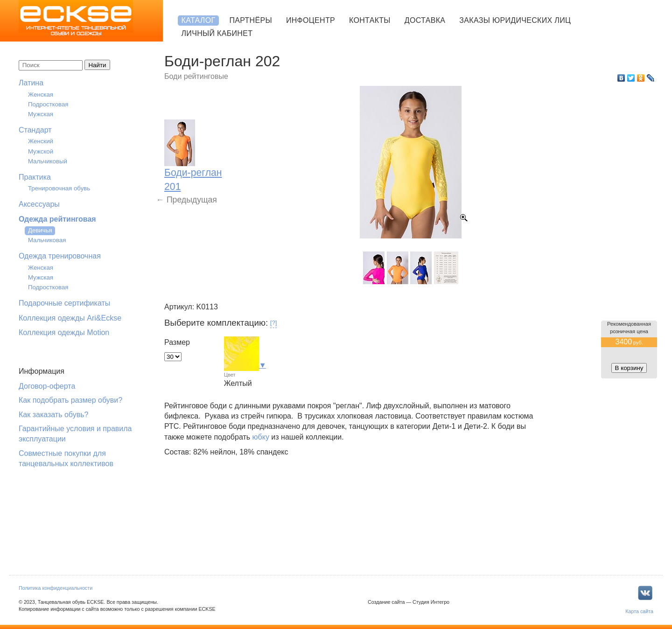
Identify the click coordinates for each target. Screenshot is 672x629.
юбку (261, 437)
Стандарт (35, 130)
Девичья (40, 230)
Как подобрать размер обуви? (70, 400)
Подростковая (48, 104)
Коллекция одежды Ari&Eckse (70, 318)
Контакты (370, 20)
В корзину (629, 368)
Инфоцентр (311, 20)
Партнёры (251, 20)
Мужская (41, 114)
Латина (31, 83)
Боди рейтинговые (196, 76)
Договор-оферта (47, 386)
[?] (274, 323)
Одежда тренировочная (60, 256)
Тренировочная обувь (59, 188)
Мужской (41, 151)
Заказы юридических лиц (515, 20)
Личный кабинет (217, 33)
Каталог (199, 20)
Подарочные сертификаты (64, 303)
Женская (41, 94)
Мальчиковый (48, 161)
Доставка (425, 20)
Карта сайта (639, 611)
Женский (41, 141)
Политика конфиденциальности (56, 588)
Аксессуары (39, 204)
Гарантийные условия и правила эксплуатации (75, 434)
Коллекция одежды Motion (64, 332)
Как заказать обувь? (53, 415)
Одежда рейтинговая (57, 219)
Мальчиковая (47, 240)
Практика (35, 177)
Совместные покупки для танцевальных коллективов (66, 458)
